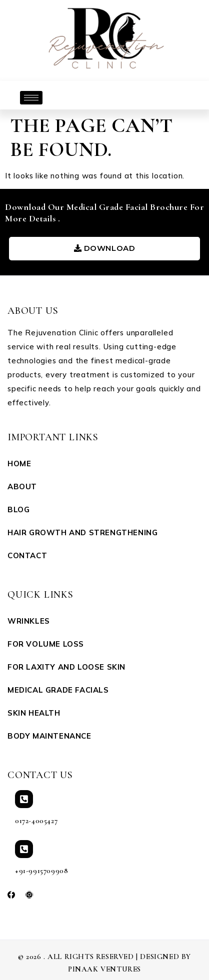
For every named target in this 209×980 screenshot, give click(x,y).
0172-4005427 (36, 821)
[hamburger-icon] (31, 98)
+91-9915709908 (41, 871)
